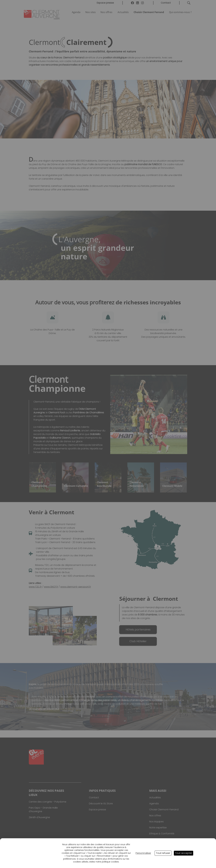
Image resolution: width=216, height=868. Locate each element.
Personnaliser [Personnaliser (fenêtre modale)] (143, 853)
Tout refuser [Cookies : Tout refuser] (163, 853)
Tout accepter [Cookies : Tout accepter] (184, 853)
